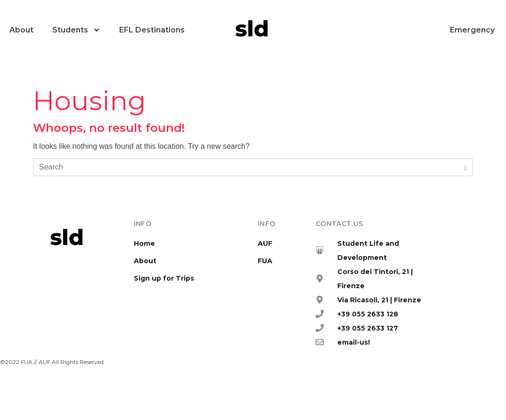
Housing (90, 101)
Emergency (472, 30)
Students (76, 30)
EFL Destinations (152, 30)
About (21, 30)
